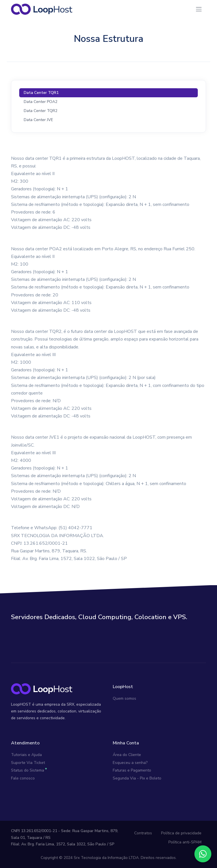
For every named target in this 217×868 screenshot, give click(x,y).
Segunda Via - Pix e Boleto (137, 778)
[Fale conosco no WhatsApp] (203, 854)
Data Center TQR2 (41, 111)
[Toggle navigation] (199, 9)
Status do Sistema (28, 770)
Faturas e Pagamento (132, 770)
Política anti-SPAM (185, 842)
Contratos (143, 833)
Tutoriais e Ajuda (26, 755)
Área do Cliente (127, 755)
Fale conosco (23, 778)
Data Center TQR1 (41, 93)
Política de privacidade (181, 833)
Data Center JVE (38, 120)
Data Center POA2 (41, 102)
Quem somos (124, 698)
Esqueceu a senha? (130, 763)
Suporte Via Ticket (28, 763)
